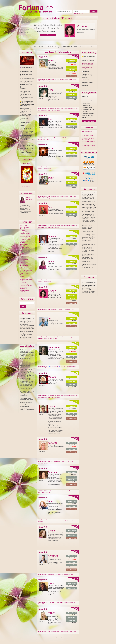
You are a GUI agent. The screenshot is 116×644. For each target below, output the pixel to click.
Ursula (51, 583)
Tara (50, 119)
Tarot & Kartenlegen (25, 227)
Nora (36, 26)
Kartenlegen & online (25, 272)
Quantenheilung (24, 246)
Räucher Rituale (24, 266)
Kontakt (89, 47)
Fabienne (53, 443)
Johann (52, 406)
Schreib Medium (24, 259)
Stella (51, 60)
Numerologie (23, 252)
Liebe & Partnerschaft (25, 238)
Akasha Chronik (24, 249)
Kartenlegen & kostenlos (26, 270)
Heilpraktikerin (24, 287)
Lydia (51, 207)
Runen (21, 256)
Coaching (22, 230)
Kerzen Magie (23, 258)
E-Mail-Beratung (72, 76)
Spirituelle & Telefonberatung (24, 283)
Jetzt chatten (72, 70)
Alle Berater (39, 47)
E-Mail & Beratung (24, 273)
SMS (82, 47)
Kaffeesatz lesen (24, 264)
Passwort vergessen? (78, 14)
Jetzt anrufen (72, 61)
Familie (22, 276)
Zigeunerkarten (24, 229)
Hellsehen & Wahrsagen (26, 226)
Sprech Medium (24, 261)
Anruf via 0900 (72, 67)
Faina (51, 148)
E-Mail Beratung (53, 47)
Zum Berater (78, 35)
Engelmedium (23, 253)
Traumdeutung (24, 255)
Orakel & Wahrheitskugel (26, 279)
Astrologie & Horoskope (26, 232)
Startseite (27, 47)
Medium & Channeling (25, 233)
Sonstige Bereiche (24, 278)
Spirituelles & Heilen (25, 240)
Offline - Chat (72, 97)
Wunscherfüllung (24, 244)
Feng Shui (22, 250)
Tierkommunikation (25, 241)
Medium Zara (23, 289)
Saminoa (52, 472)
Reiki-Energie (23, 267)
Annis (51, 501)
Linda (51, 178)
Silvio (51, 318)
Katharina (53, 556)
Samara (52, 236)
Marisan (52, 377)
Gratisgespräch (24, 269)
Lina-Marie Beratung (25, 290)
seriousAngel (23, 292)
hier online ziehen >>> (27, 186)
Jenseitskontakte (24, 263)
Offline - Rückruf (72, 443)
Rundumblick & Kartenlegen (27, 281)
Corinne (52, 291)
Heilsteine (22, 243)
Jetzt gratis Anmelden (89, 121)
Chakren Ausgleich (24, 247)
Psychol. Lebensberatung (26, 235)
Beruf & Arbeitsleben (25, 236)
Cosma (51, 531)
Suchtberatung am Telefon (27, 286)
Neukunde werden (69, 47)
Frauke (51, 613)
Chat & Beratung (24, 275)
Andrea (28, 197)
